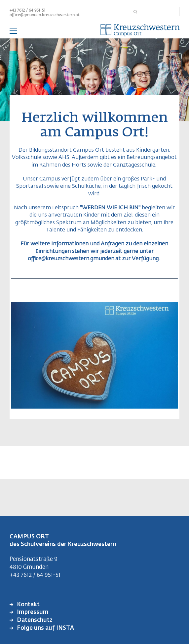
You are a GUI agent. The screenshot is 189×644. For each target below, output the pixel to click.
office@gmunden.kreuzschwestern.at (45, 15)
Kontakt (28, 605)
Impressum (32, 612)
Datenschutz (34, 620)
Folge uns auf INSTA (45, 628)
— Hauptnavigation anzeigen (94, 32)
